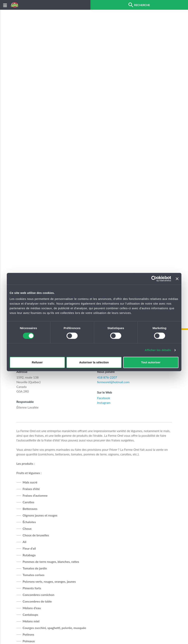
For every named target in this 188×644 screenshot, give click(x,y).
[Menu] (5, 5)
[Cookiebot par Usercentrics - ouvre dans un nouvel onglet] (154, 279)
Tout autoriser (151, 362)
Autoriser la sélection (94, 362)
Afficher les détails (158, 350)
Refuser (37, 362)
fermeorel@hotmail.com (113, 382)
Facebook (104, 398)
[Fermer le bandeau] (177, 279)
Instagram (104, 403)
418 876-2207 (107, 377)
